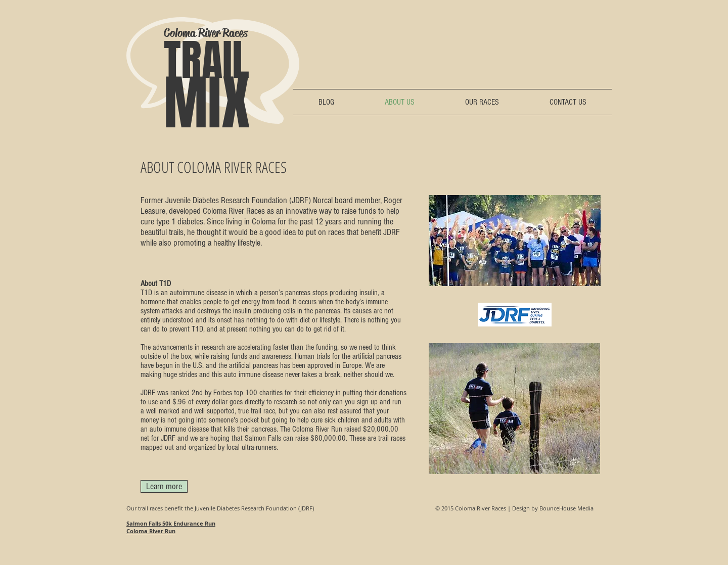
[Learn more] (164, 486)
